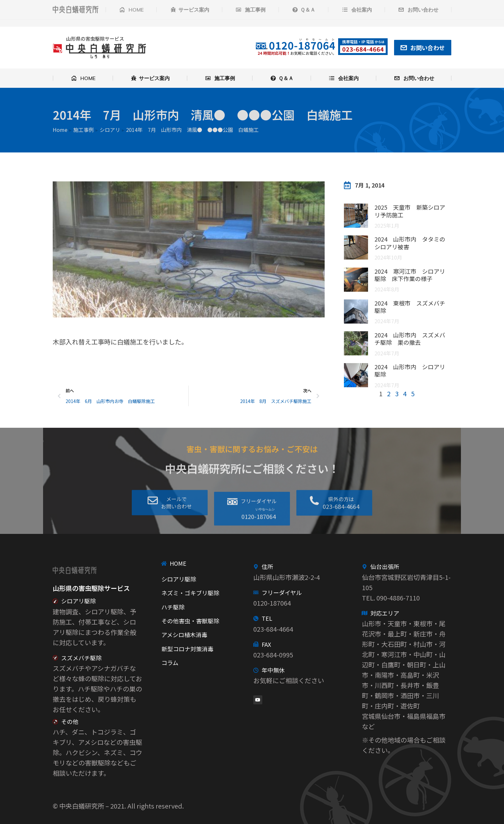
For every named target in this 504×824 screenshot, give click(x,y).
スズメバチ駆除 (81, 658)
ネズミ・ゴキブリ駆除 (190, 593)
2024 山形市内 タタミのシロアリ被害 (410, 243)
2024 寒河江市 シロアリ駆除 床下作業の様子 (410, 275)
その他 (70, 721)
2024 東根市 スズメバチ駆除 (410, 307)
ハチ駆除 (173, 607)
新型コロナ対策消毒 (187, 649)
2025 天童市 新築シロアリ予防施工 (410, 211)
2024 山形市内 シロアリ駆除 (410, 370)
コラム (170, 663)
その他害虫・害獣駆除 (190, 621)
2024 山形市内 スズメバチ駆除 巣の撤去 (410, 339)
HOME (178, 563)
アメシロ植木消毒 (184, 635)
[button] (252, 527)
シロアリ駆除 (78, 601)
